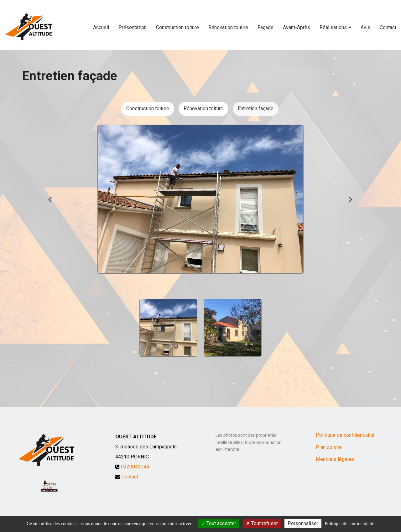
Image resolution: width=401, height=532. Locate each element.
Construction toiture (177, 25)
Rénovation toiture (228, 25)
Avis (365, 25)
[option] (200, 199)
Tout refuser (262, 523)
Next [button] (351, 199)
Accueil (101, 25)
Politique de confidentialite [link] (350, 524)
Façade (266, 25)
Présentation (133, 25)
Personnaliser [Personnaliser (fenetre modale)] (303, 523)
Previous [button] (50, 199)
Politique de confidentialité (345, 435)
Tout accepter (219, 523)
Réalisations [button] (335, 25)
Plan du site (329, 447)
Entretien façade (256, 108)
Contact (388, 25)
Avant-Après (297, 25)
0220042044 (135, 467)
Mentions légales (335, 459)
